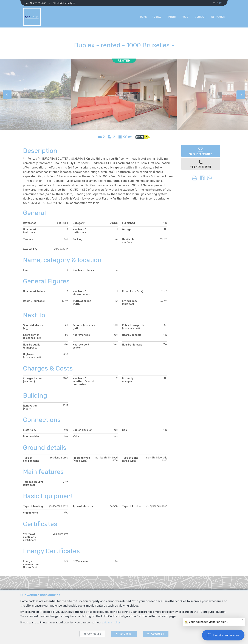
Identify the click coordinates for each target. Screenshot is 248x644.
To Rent (171, 17)
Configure (94, 634)
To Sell (157, 17)
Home (143, 17)
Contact (201, 17)
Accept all (158, 634)
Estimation (218, 17)
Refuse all (126, 634)
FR (214, 3)
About (186, 17)
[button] (223, 635)
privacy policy (111, 622)
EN (221, 3)
